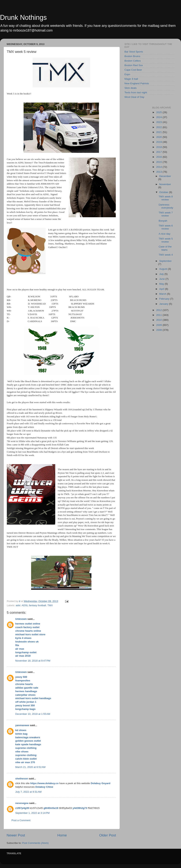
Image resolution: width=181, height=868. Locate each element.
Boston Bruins (132, 56)
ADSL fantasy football (34, 605)
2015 (159, 162)
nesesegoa (22, 803)
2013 (159, 172)
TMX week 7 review (166, 214)
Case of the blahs (165, 248)
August (164, 269)
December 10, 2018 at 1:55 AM (33, 714)
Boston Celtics (133, 61)
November (165, 184)
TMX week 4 (166, 255)
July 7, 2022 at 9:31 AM (28, 792)
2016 (159, 157)
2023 (159, 122)
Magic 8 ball (131, 79)
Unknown (21, 619)
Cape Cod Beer (133, 70)
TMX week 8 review (166, 198)
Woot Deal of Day (134, 97)
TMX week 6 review (166, 227)
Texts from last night (136, 92)
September (166, 261)
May (162, 284)
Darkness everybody (166, 206)
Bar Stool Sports (134, 52)
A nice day (164, 234)
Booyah (163, 221)
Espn (127, 74)
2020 (159, 137)
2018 (159, 147)
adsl (18, 605)
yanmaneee (22, 725)
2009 (159, 325)
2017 (159, 152)
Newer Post (16, 835)
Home (62, 835)
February (165, 299)
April (162, 289)
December (165, 176)
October (164, 192)
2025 (159, 112)
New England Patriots (137, 83)
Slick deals (131, 88)
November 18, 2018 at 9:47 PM (33, 661)
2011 (159, 315)
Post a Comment (21, 820)
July (162, 274)
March (163, 294)
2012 (159, 310)
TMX (50, 605)
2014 (159, 167)
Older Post (108, 835)
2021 (159, 132)
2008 (159, 330)
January (164, 304)
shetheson (22, 779)
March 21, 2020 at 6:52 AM (30, 767)
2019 (159, 142)
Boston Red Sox (134, 65)
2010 (159, 320)
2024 (159, 117)
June (162, 279)
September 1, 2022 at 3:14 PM (32, 813)
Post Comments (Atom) (35, 843)
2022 (159, 127)
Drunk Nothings (23, 17)
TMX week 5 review (166, 240)
